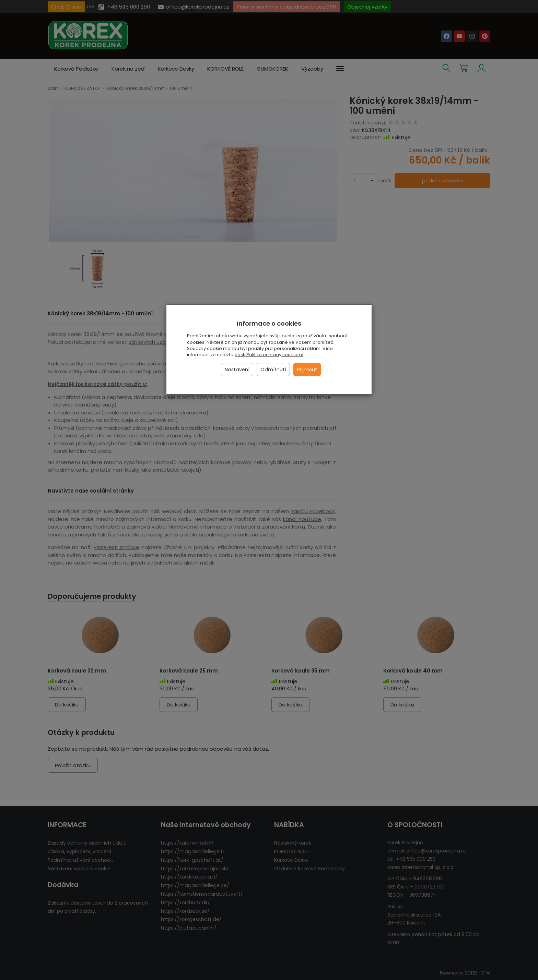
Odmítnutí (273, 370)
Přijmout (307, 370)
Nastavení (237, 370)
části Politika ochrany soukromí (269, 355)
